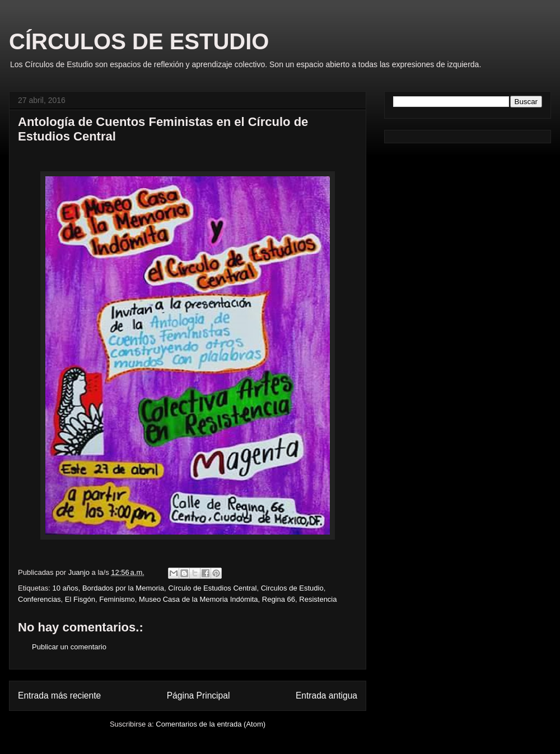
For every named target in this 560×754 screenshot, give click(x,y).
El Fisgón (80, 599)
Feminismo (117, 599)
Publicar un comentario (69, 647)
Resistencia (318, 599)
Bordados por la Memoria (123, 588)
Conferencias (39, 599)
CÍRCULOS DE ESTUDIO (139, 41)
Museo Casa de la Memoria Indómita (198, 599)
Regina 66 (279, 599)
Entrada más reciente (59, 696)
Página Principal (199, 696)
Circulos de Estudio (292, 588)
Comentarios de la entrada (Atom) (211, 724)
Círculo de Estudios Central (212, 588)
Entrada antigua (326, 696)
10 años (65, 588)
